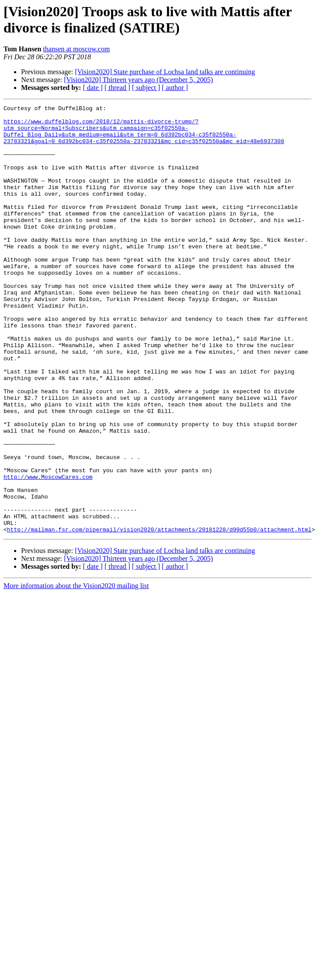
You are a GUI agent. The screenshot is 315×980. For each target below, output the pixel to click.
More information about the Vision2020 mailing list (76, 671)
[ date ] (93, 88)
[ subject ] (146, 88)
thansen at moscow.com (76, 49)
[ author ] (175, 88)
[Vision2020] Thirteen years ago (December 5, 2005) (139, 80)
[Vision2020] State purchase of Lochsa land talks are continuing (165, 72)
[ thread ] (117, 88)
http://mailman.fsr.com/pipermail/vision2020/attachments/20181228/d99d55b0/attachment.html (159, 615)
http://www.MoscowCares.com (48, 552)
